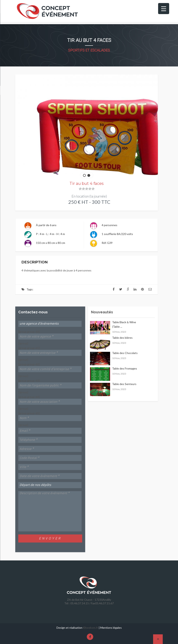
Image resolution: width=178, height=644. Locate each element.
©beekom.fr (91, 628)
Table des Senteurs (124, 384)
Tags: (30, 289)
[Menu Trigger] (164, 9)
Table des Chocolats (125, 353)
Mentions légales (111, 628)
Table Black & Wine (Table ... (124, 324)
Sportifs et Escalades (89, 50)
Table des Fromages (125, 368)
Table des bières (122, 338)
